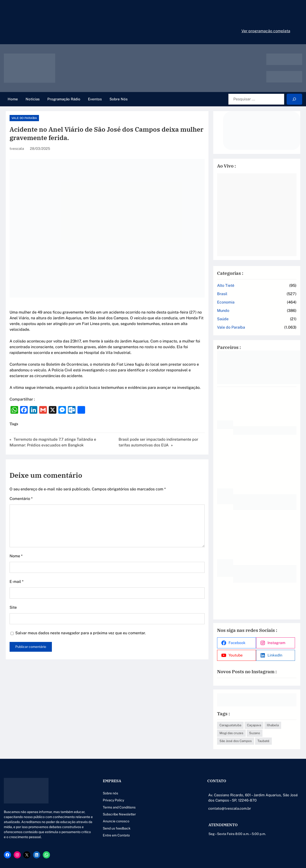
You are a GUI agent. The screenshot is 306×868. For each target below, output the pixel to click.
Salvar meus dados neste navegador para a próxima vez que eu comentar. (81, 633)
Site (13, 607)
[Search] (294, 99)
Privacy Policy (113, 800)
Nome (16, 556)
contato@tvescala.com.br (230, 808)
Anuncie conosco (116, 821)
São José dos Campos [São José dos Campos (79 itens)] (236, 741)
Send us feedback (117, 828)
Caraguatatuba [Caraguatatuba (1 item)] (230, 725)
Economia (226, 302)
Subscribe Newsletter (119, 814)
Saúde (223, 319)
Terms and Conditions (119, 807)
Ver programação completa (266, 31)
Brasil (222, 294)
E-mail (16, 582)
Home (13, 99)
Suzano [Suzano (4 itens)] (255, 733)
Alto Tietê (226, 285)
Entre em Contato (116, 835)
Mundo (223, 311)
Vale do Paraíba (24, 118)
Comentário (21, 499)
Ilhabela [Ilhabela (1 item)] (273, 725)
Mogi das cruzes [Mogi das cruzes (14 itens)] (231, 733)
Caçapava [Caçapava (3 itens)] (254, 725)
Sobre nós (110, 793)
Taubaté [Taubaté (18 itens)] (263, 741)
